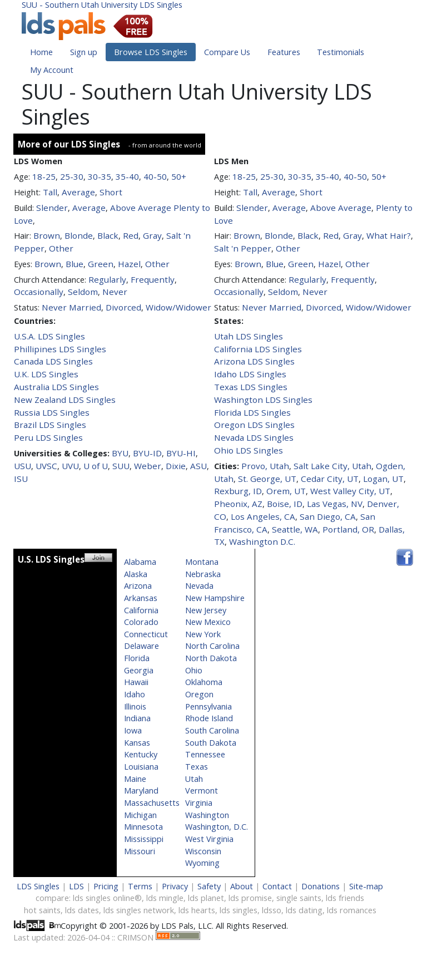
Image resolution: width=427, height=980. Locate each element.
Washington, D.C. (217, 827)
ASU (198, 466)
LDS (76, 886)
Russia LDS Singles (52, 412)
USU (23, 466)
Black (108, 235)
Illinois (135, 706)
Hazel (129, 264)
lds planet (206, 898)
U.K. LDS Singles (46, 374)
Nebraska (203, 574)
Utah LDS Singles (249, 336)
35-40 (127, 176)
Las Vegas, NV (335, 504)
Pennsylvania (208, 706)
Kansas (137, 743)
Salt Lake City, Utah (332, 466)
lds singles (239, 910)
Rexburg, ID (238, 491)
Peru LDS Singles (48, 437)
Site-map (366, 886)
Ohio (194, 670)
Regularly (107, 279)
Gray (152, 235)
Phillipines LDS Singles (60, 349)
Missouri (140, 851)
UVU (70, 466)
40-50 (155, 176)
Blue (75, 264)
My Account (52, 70)
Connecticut (146, 634)
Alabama (140, 562)
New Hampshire (215, 598)
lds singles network (139, 910)
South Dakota (211, 743)
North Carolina (212, 646)
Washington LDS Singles (263, 400)
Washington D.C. (262, 541)
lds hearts (197, 910)
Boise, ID (285, 504)
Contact (277, 886)
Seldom (83, 292)
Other (61, 248)
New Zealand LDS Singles (65, 400)
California (141, 610)
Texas (197, 767)
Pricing (106, 886)
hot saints (42, 910)
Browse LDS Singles (151, 52)
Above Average (141, 208)
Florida (137, 658)
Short (111, 192)
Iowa (133, 730)
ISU (21, 479)
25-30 (72, 176)
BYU (120, 453)
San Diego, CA (328, 516)
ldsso (272, 910)
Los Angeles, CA (263, 516)
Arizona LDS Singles (254, 361)
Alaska (136, 574)
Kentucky (141, 754)
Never (115, 292)
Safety (209, 886)
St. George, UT (267, 479)
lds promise (250, 898)
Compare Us (227, 52)
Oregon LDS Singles (254, 425)
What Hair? (389, 235)
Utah (194, 779)
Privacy (175, 886)
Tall (50, 192)
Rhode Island (209, 718)
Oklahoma (204, 682)
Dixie (176, 466)
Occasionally (39, 292)
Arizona (138, 586)
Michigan (140, 815)
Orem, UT (286, 491)
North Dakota (211, 658)
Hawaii (136, 682)
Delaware (141, 646)
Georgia (139, 670)
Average (78, 192)
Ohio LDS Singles (249, 450)
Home (41, 52)
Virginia (199, 803)
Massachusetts (152, 803)
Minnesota (143, 827)
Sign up (84, 52)
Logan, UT (383, 479)
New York (203, 634)
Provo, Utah (265, 466)
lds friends (345, 898)
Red (131, 235)
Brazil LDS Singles (50, 425)
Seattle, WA (295, 529)
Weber (148, 466)
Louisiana (141, 767)
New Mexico (208, 622)
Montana (202, 562)
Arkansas (141, 598)
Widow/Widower (178, 307)
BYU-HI (181, 453)
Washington (207, 815)
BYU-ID (147, 453)
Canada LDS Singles (53, 361)
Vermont (202, 791)
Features (284, 52)
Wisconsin (203, 851)
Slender (52, 208)
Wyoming (202, 863)
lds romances (352, 910)
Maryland (141, 791)
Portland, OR (348, 529)
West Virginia (209, 839)
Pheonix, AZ (238, 504)
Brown (47, 235)
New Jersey (206, 610)
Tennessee (205, 754)
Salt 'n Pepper (243, 248)
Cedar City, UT (330, 479)
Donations (321, 886)
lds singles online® (107, 898)
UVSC (46, 466)
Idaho (135, 694)
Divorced (123, 307)
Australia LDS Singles (56, 387)
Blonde (79, 235)
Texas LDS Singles (251, 387)
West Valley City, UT (350, 491)
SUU (121, 466)
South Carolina (212, 730)
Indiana (137, 718)
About (242, 886)
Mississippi (144, 839)
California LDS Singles (258, 349)
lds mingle (165, 898)
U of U (96, 466)
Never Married (71, 307)
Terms (140, 886)
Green (101, 264)
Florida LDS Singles (252, 412)
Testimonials (341, 52)
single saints (299, 898)
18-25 (44, 176)
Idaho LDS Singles (250, 374)
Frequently (153, 279)
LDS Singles (38, 886)
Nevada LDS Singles (254, 437)
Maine (135, 779)
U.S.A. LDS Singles (49, 336)
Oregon (199, 694)
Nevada (199, 586)
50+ (179, 176)
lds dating (304, 910)
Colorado (141, 622)
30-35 (100, 176)
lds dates (82, 910)
